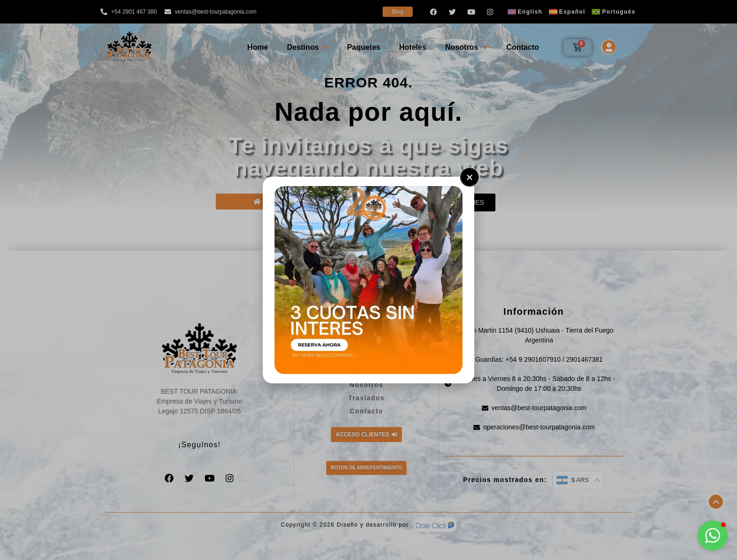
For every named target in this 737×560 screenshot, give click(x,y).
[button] (713, 536)
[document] (368, 280)
